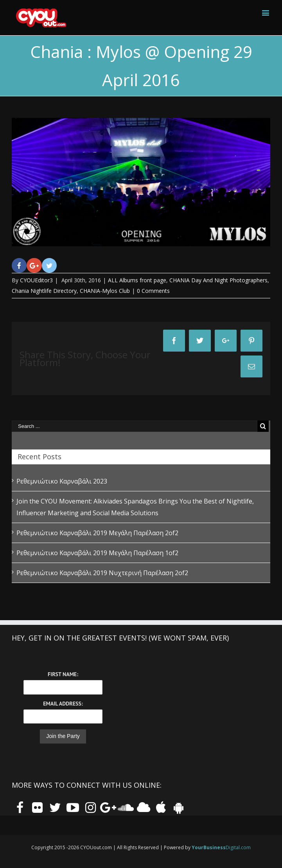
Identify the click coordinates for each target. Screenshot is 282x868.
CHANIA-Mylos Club (105, 291)
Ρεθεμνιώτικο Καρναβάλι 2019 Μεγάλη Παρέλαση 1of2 (97, 553)
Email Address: (63, 704)
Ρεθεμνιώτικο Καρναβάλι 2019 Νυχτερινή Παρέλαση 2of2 (102, 573)
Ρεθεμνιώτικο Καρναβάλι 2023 (62, 481)
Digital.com (221, 847)
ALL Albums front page (137, 280)
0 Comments (153, 291)
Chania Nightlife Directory (44, 291)
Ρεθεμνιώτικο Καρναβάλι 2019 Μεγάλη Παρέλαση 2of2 (97, 533)
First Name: (63, 674)
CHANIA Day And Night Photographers (218, 280)
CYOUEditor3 (36, 280)
